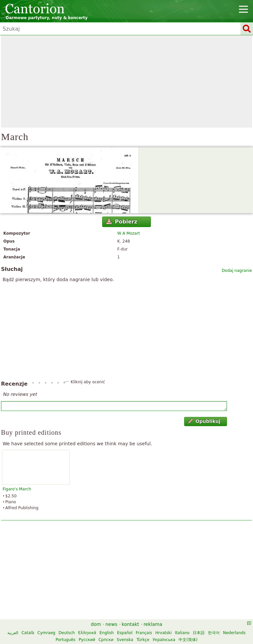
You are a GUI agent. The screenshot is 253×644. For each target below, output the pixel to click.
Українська (164, 640)
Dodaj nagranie (237, 271)
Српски (106, 640)
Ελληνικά (87, 633)
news (111, 624)
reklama (153, 624)
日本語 (199, 633)
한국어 (214, 633)
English (107, 633)
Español (125, 633)
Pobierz (122, 222)
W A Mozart (129, 233)
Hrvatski (163, 633)
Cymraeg (46, 633)
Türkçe (143, 640)
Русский (87, 640)
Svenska (125, 640)
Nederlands (234, 633)
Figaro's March (17, 489)
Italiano (182, 633)
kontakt (131, 624)
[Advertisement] (126, 81)
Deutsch (67, 633)
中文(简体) (188, 640)
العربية (13, 633)
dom (96, 624)
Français (144, 633)
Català (28, 633)
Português (66, 640)
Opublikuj (204, 421)
